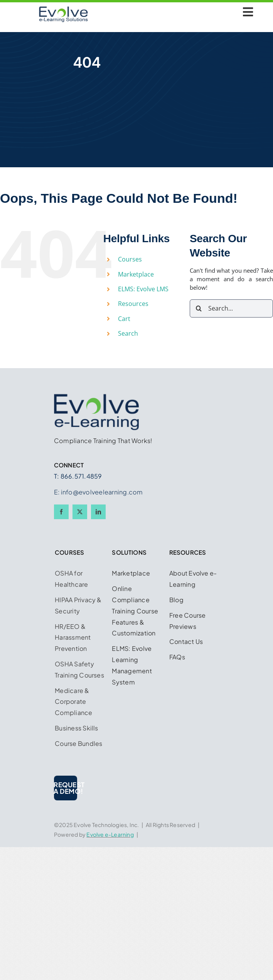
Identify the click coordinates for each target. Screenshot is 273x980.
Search (128, 333)
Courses (130, 259)
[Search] (199, 308)
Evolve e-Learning (110, 834)
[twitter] (80, 512)
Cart (124, 319)
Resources (133, 304)
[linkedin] (98, 512)
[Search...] (231, 308)
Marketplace (136, 274)
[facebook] (61, 512)
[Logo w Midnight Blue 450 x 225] (63, 9)
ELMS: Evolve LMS (143, 289)
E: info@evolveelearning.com (98, 492)
